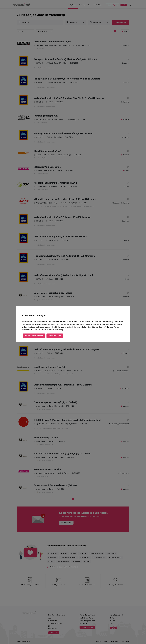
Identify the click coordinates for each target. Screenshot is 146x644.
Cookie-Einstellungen (55, 336)
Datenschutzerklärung (55, 330)
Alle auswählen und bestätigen (34, 336)
